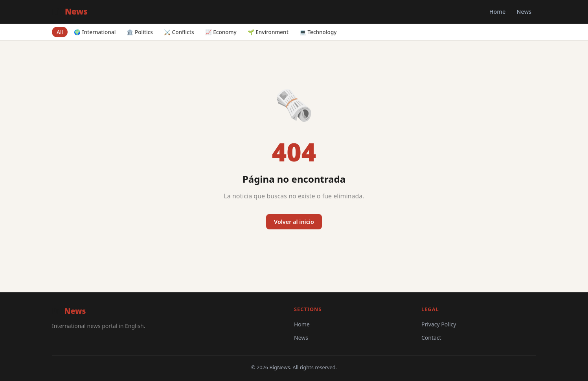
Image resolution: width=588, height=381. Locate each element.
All (60, 32)
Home (497, 12)
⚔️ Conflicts (179, 32)
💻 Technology (318, 32)
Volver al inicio (294, 222)
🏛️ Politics (140, 32)
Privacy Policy (439, 324)
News (524, 12)
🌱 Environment (268, 32)
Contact (431, 338)
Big (70, 11)
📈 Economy (221, 32)
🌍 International (95, 32)
